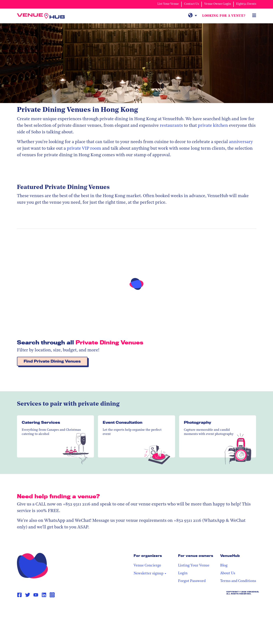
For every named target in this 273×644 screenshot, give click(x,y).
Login (183, 573)
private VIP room (83, 149)
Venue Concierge (147, 566)
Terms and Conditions (238, 581)
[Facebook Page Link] (19, 595)
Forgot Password (192, 581)
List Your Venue (168, 4)
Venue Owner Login (218, 4)
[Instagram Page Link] (52, 595)
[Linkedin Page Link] (44, 595)
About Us (228, 573)
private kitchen (213, 126)
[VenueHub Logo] (41, 16)
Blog (224, 566)
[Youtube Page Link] (36, 595)
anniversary (241, 142)
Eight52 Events (246, 4)
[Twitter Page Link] (28, 595)
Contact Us (192, 4)
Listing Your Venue (194, 566)
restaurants (171, 126)
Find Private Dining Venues (52, 361)
